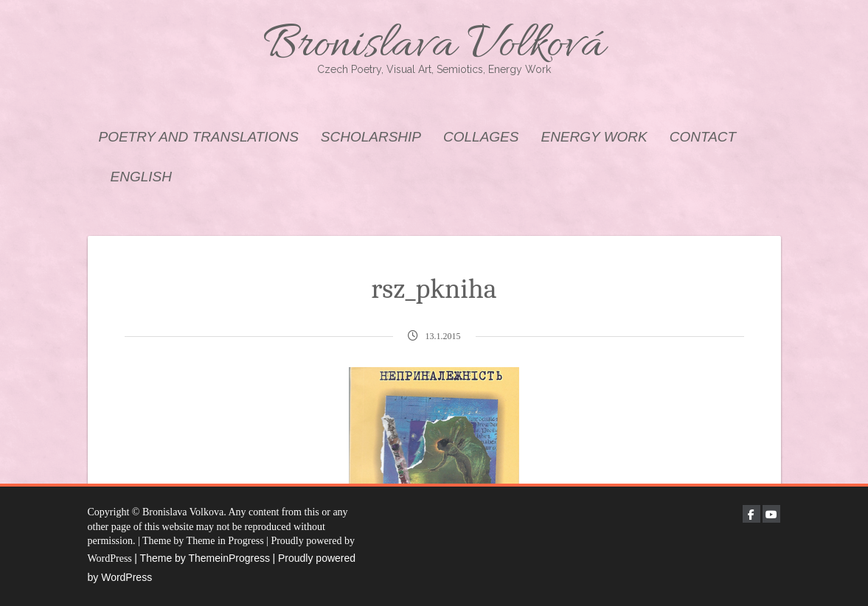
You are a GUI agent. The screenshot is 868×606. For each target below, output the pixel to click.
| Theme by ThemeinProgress (202, 558)
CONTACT (703, 137)
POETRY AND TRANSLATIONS (199, 137)
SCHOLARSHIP (371, 137)
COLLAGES (481, 137)
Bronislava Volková (434, 46)
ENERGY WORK (594, 137)
